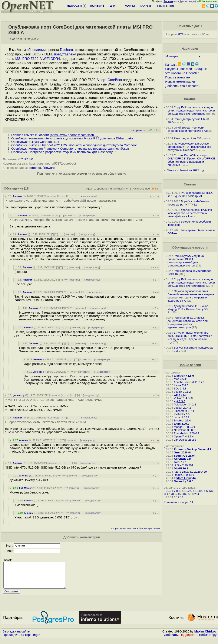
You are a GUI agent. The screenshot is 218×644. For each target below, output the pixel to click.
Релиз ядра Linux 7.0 (187, 138)
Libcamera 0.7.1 (184, 411)
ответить (52, 196)
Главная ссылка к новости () (55, 135)
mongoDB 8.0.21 (185, 427)
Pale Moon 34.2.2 (185, 404)
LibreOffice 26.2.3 (185, 440)
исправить (138, 130)
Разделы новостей (179, 69)
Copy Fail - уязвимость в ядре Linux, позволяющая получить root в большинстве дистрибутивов (191, 111)
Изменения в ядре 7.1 (179, 502)
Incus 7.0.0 (181, 385)
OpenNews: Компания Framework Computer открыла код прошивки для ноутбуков (70, 149)
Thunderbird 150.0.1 (186, 433)
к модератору (89, 196)
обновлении (36, 50)
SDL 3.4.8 (180, 389)
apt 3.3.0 (180, 401)
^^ (57, 216)
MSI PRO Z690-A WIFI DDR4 (38, 59)
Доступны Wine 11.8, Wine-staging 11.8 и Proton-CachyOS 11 (188, 309)
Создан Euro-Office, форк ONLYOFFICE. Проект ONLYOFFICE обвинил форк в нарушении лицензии (191, 160)
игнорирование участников (125, 528)
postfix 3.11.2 (182, 392)
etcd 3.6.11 (181, 379)
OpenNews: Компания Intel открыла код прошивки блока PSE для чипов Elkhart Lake (72, 138)
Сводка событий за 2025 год (185, 170)
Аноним (17, 196)
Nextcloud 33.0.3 (185, 430)
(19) (27, 188)
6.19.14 (179, 497)
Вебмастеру (208, 640)
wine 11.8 (180, 395)
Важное (190, 99)
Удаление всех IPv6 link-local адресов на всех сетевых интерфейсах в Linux (190, 213)
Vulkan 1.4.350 (183, 398)
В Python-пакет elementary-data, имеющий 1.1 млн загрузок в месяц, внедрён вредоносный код (190, 337)
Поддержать (189, 640)
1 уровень (101, 189)
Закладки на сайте (16, 637)
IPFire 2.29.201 (184, 465)
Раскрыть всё (141, 189)
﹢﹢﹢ (62, 196)
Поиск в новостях (178, 77)
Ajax (89, 189)
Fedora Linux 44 (185, 478)
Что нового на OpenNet (182, 73)
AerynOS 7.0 (182, 459)
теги (170, 6)
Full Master (25, 488)
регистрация (188, 1)
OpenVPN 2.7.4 (184, 436)
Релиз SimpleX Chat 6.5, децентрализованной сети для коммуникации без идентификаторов (188, 323)
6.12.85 (197, 491)
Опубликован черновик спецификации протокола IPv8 (188, 129)
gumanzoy (19, 395)
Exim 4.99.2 (182, 424)
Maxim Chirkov (205, 637)
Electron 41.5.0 (184, 376)
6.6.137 (208, 491)
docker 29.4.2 (183, 408)
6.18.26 (186, 491)
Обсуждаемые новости (190, 247)
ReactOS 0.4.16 (184, 475)
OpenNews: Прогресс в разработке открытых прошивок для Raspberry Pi (64, 152)
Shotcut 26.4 (182, 420)
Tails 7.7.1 (180, 462)
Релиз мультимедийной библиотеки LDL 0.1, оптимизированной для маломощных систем (186, 261)
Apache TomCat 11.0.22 (189, 382)
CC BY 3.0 (26, 159)
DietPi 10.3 (181, 468)
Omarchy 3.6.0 (184, 481)
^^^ (62, 216)
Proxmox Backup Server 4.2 (193, 449)
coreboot (35, 168)
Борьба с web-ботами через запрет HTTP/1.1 (188, 203)
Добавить (171, 640)
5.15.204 (181, 494)
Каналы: (171, 65)
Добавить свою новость (182, 86)
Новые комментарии (180, 82)
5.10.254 (194, 494)
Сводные (201, 69)
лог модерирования (150, 528)
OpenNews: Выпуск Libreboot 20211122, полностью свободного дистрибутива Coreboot (74, 145)
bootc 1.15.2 (182, 417)
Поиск (161, 6)
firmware (49, 168)
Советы (190, 184)
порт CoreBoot (111, 80)
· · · (70, 196)
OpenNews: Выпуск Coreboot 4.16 (35, 142)
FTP (181, 34)
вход (177, 1)
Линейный (117, 189)
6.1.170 (169, 494)
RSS (155, 189)
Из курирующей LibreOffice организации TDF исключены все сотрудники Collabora (189, 147)
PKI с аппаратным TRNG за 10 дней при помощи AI (191, 194)
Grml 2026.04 (183, 452)
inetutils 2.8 (182, 414)
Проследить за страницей (22, 640)
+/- (128, 189)
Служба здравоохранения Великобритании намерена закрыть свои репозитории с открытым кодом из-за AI (191, 296)
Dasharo (66, 50)
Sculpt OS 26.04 (185, 456)
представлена (65, 54)
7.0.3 (177, 491)
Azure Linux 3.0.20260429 (190, 472)
